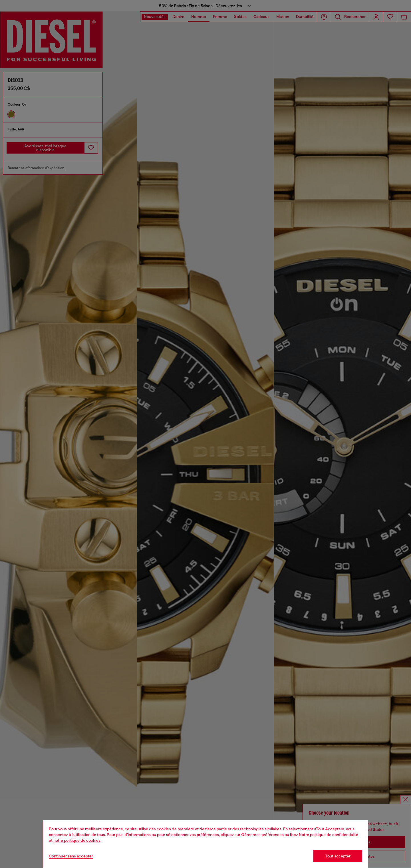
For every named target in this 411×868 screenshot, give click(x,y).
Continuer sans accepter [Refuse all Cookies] (71, 856)
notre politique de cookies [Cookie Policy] (77, 840)
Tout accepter (338, 856)
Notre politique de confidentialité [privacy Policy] (329, 835)
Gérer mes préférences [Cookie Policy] (262, 835)
